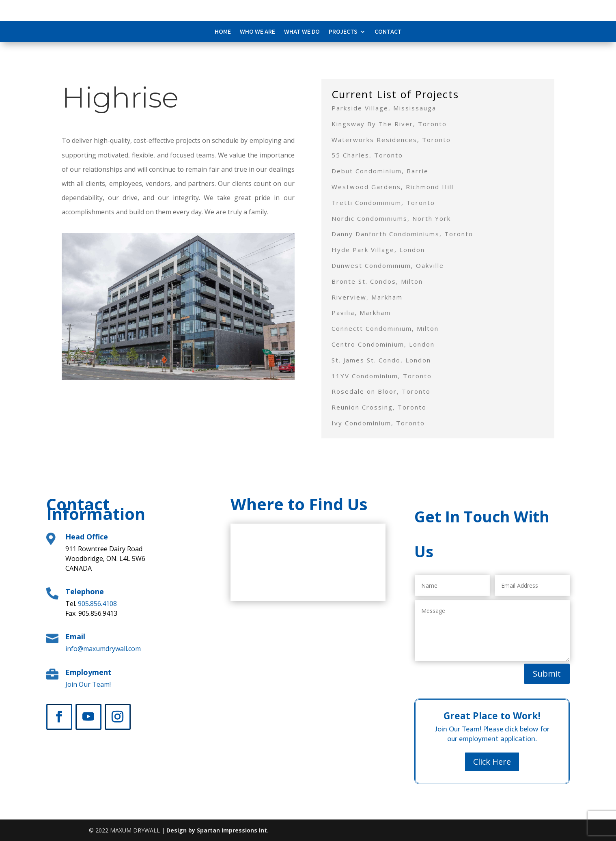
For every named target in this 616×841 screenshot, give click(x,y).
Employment (88, 672)
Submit (547, 674)
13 (219, 364)
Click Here (492, 762)
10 (199, 364)
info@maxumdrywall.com (103, 649)
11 (206, 364)
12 (212, 364)
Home (223, 32)
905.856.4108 (97, 604)
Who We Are (257, 32)
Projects (343, 32)
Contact (388, 32)
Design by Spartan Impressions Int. (218, 830)
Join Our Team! (88, 684)
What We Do (302, 32)
